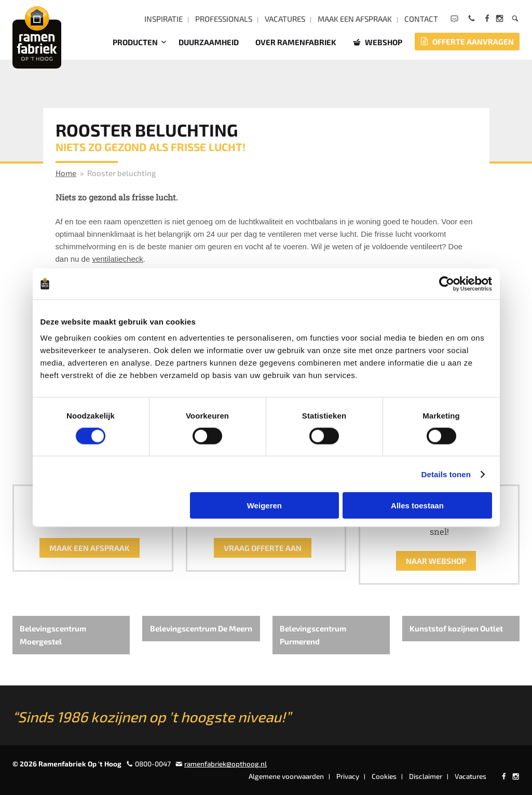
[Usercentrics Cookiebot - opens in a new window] (447, 284)
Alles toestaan (417, 506)
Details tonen (446, 474)
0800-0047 (153, 764)
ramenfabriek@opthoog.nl (226, 764)
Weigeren (264, 506)
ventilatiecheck (117, 259)
